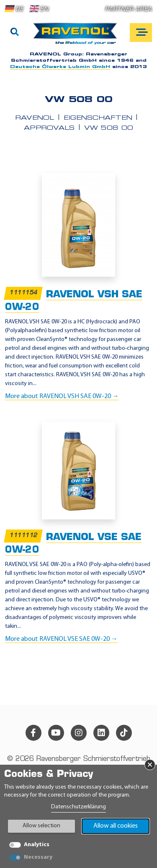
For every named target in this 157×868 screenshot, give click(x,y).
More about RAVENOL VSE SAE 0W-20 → (61, 639)
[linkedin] (101, 733)
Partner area (129, 9)
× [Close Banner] (150, 765)
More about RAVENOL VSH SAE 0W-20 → (62, 396)
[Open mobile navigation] (141, 33)
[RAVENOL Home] (77, 37)
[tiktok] (124, 733)
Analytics (37, 845)
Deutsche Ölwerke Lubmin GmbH (60, 67)
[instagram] (79, 733)
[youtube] (56, 733)
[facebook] (33, 733)
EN (39, 9)
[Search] (15, 33)
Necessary (38, 857)
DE (14, 9)
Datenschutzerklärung (78, 807)
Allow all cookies (116, 826)
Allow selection (41, 826)
